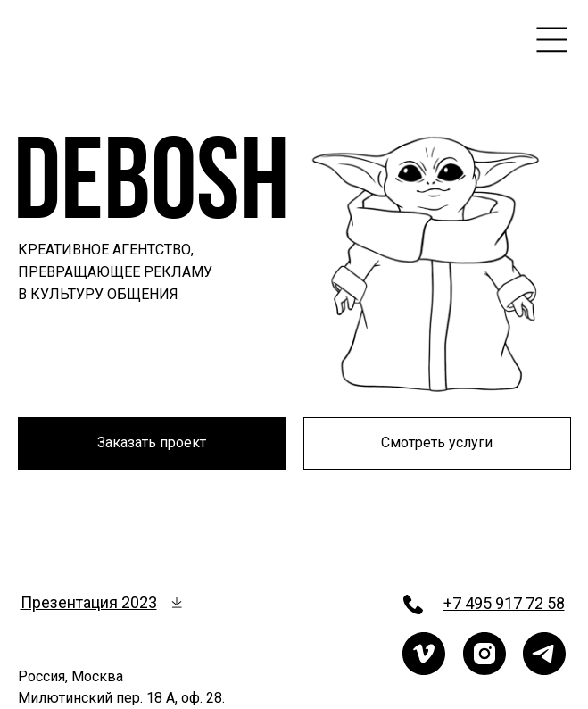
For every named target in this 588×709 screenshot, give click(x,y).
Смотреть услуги (437, 442)
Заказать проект (152, 442)
